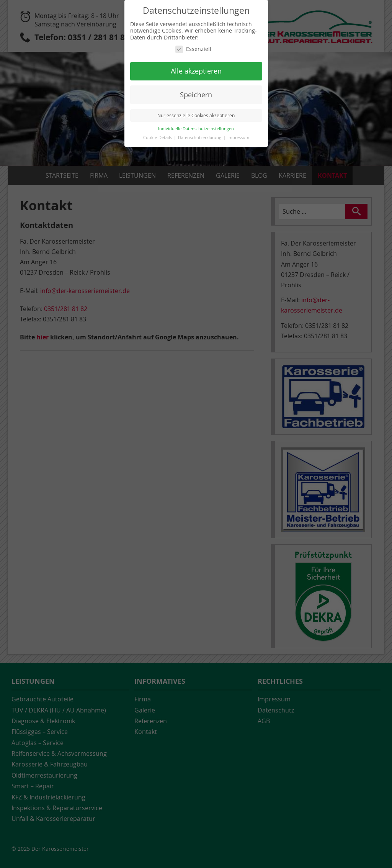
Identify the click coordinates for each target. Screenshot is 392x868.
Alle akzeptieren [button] (196, 71)
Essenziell (193, 49)
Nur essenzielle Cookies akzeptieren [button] (196, 115)
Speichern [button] (196, 95)
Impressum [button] (238, 138)
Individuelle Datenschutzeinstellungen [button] (196, 129)
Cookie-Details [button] (158, 138)
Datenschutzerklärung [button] (200, 138)
